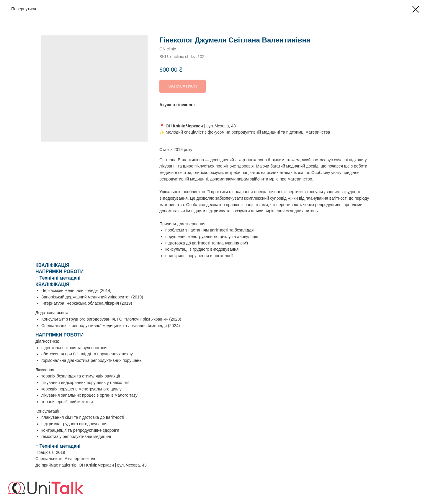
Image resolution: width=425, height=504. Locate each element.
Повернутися (24, 9)
